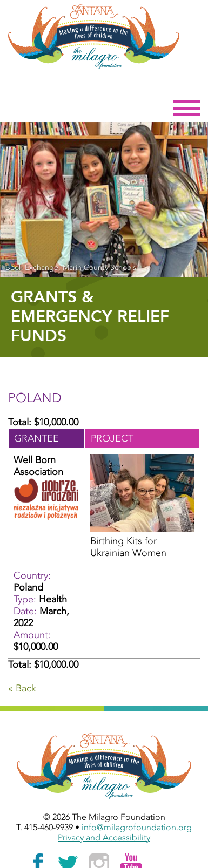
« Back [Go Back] (22, 688)
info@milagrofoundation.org (137, 827)
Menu (186, 109)
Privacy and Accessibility (104, 838)
